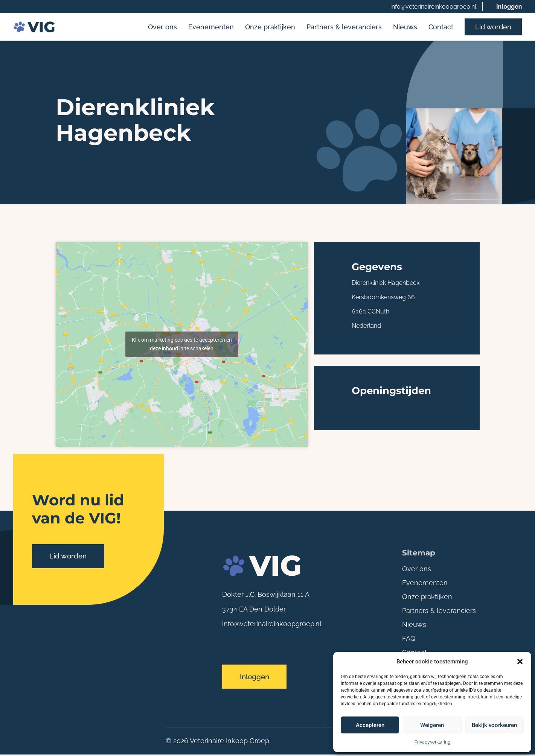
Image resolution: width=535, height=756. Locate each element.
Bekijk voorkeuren (494, 725)
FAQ (409, 639)
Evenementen (211, 27)
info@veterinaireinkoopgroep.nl (433, 7)
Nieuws (405, 27)
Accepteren (370, 725)
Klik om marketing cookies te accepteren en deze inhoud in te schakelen (182, 345)
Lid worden (493, 27)
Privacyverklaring (432, 742)
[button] (520, 662)
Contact (441, 27)
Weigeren (432, 725)
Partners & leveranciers (344, 27)
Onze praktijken (270, 27)
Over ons (162, 27)
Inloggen (509, 7)
